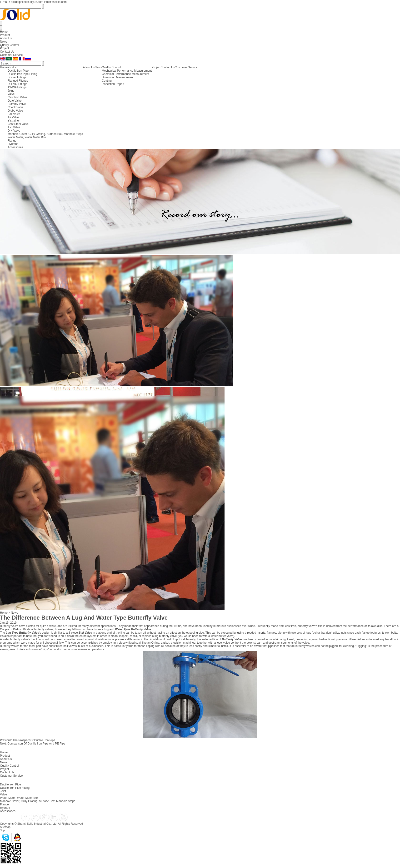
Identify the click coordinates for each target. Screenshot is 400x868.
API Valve (14, 127)
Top (2, 830)
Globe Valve (15, 111)
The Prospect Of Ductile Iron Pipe (34, 740)
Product (5, 35)
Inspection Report (113, 84)
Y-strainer (14, 121)
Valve (11, 94)
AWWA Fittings (17, 87)
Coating (107, 81)
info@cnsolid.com (55, 2)
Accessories (15, 147)
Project (4, 48)
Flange (12, 141)
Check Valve (15, 107)
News (4, 42)
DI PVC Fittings (17, 84)
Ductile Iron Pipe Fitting (22, 74)
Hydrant (13, 144)
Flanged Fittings (18, 81)
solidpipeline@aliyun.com (27, 2)
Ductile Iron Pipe (18, 71)
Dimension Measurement (118, 77)
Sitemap (5, 827)
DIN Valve (14, 131)
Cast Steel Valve (18, 124)
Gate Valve (15, 101)
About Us (6, 38)
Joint (11, 91)
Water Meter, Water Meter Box (27, 137)
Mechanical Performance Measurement (127, 71)
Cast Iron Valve (17, 97)
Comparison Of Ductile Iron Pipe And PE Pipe (36, 744)
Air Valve (13, 117)
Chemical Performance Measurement (126, 74)
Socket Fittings (17, 77)
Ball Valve (14, 114)
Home (4, 32)
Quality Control (9, 45)
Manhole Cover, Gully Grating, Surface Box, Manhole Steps (45, 134)
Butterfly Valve (17, 104)
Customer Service (11, 55)
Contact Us (7, 52)
